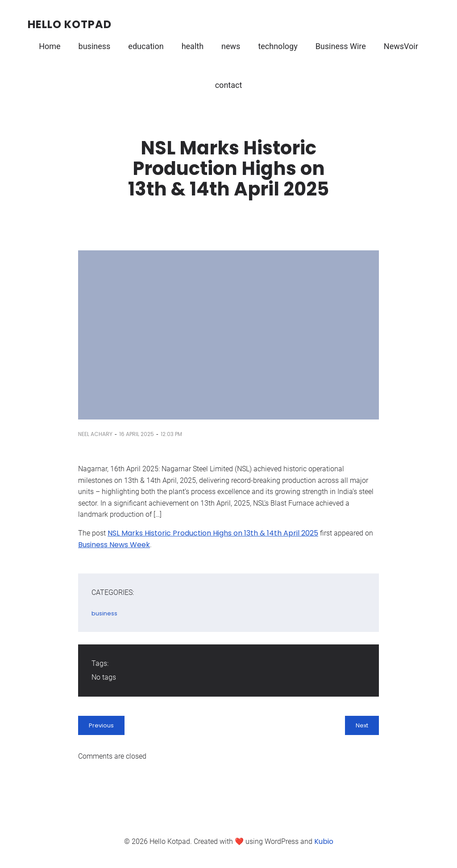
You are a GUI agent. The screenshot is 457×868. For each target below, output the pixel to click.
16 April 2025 (137, 434)
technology (278, 46)
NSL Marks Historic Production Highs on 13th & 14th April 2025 (213, 533)
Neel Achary (95, 434)
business (95, 46)
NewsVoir (401, 46)
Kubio (324, 841)
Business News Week (114, 545)
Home (50, 46)
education (146, 46)
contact (229, 85)
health (193, 46)
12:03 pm (171, 434)
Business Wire (341, 46)
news (231, 46)
